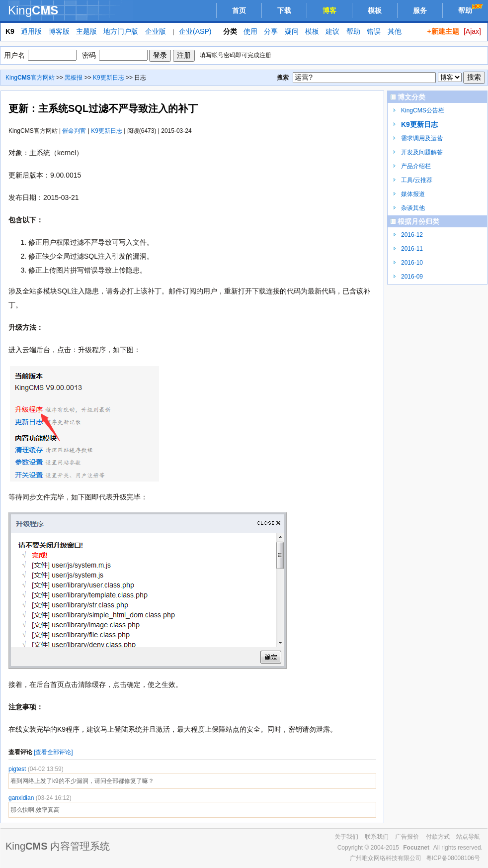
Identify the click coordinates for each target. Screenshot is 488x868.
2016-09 (412, 277)
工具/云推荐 (417, 180)
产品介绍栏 (416, 166)
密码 (89, 55)
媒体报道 (413, 194)
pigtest (18, 769)
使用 (250, 31)
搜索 (283, 78)
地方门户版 (121, 31)
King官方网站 (30, 78)
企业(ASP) (195, 31)
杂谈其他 (413, 208)
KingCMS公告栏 (423, 110)
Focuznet (416, 848)
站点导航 (468, 837)
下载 (284, 10)
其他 (395, 31)
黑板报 (74, 78)
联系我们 (377, 837)
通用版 (31, 31)
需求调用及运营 (422, 138)
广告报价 (407, 837)
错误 (374, 31)
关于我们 (346, 837)
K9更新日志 (109, 78)
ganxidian (22, 798)
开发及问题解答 (422, 152)
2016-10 (412, 263)
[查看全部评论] (53, 752)
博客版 (59, 31)
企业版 (156, 31)
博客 (329, 10)
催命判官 (74, 131)
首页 (239, 10)
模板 (375, 10)
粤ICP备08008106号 (453, 858)
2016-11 (412, 249)
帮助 (471, 9)
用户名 (14, 55)
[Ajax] (472, 31)
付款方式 (438, 837)
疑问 (292, 31)
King (33, 10)
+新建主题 (443, 31)
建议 (332, 31)
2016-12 (412, 235)
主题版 (86, 31)
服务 (420, 10)
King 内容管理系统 (58, 846)
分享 (271, 31)
